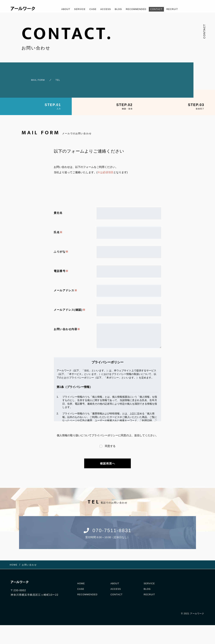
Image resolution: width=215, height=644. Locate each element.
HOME (82, 579)
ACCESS (103, 9)
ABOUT (58, 9)
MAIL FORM (31, 78)
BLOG (118, 9)
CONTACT (162, 9)
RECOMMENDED (138, 9)
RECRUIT (180, 9)
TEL (56, 78)
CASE (89, 9)
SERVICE (74, 9)
